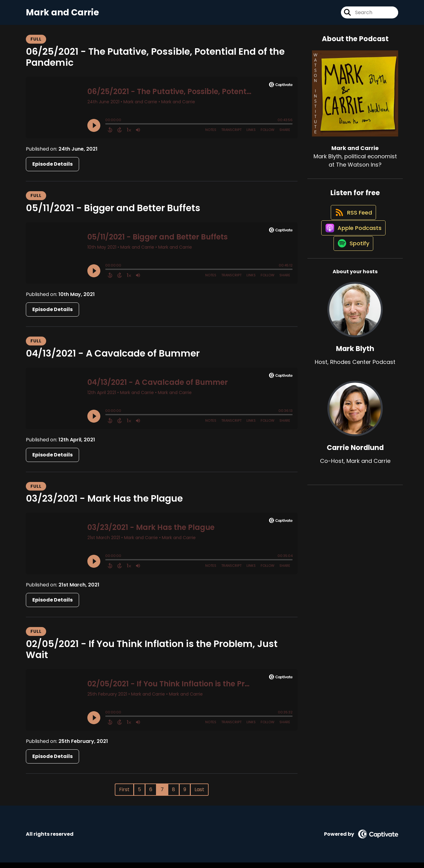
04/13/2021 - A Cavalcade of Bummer (113, 359)
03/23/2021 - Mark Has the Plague (104, 504)
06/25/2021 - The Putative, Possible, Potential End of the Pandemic (155, 63)
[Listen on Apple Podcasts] (352, 246)
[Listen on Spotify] (352, 268)
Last (199, 795)
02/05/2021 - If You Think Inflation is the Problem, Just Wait (152, 655)
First (124, 795)
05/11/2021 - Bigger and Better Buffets (113, 214)
